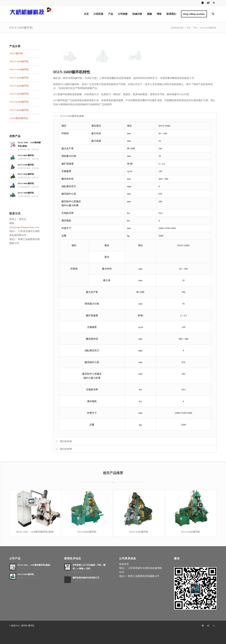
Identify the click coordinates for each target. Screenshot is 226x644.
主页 (188, 28)
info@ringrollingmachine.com (24, 227)
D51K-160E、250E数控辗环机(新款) (35, 532)
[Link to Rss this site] (214, 3)
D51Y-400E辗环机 (19, 86)
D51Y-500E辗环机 (19, 94)
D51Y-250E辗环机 (19, 69)
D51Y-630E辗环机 (19, 102)
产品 (195, 28)
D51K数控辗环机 (19, 118)
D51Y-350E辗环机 (19, 78)
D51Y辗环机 (17, 53)
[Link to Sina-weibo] (208, 3)
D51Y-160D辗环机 (21, 28)
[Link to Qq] (203, 3)
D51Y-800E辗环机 (19, 110)
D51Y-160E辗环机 (19, 61)
